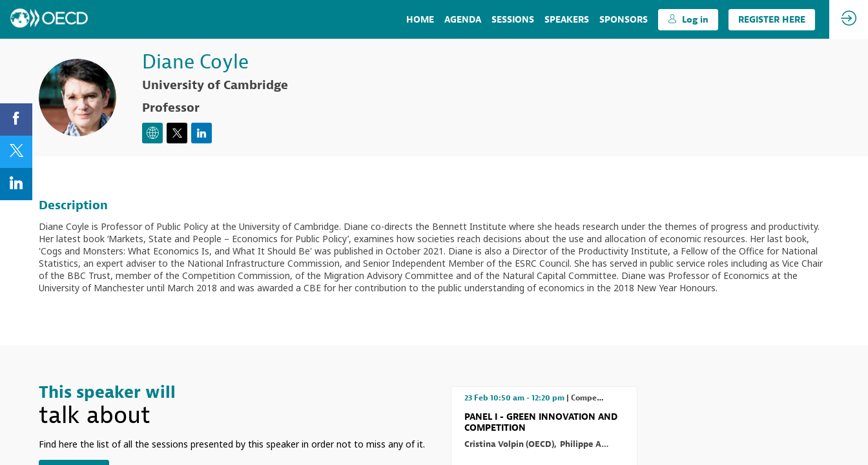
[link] (420, 19)
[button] (688, 20)
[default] (624, 19)
